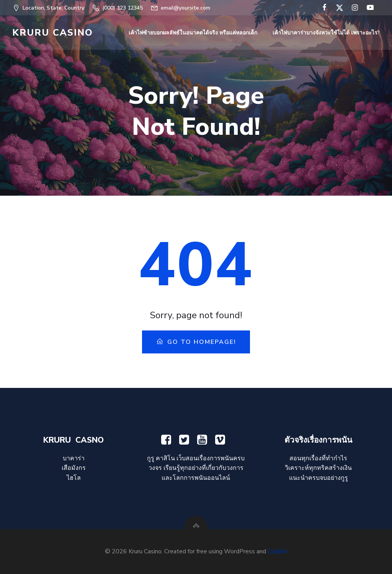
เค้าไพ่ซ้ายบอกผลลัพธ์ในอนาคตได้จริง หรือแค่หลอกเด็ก (193, 33)
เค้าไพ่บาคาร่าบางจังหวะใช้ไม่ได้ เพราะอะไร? (326, 33)
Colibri (277, 551)
